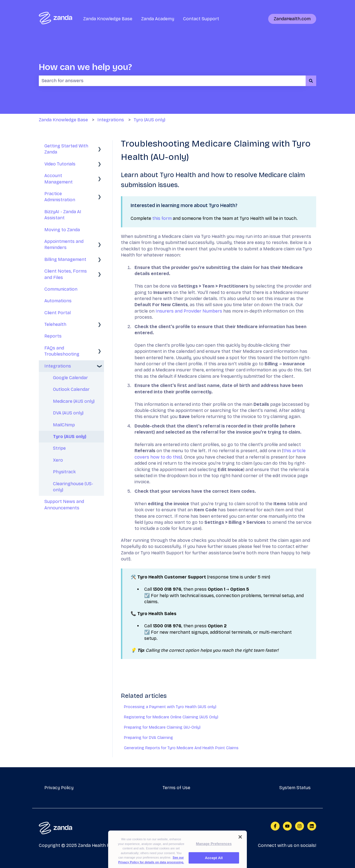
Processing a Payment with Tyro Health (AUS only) (170, 707)
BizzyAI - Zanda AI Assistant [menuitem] (63, 215)
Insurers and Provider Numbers (189, 311)
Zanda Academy (158, 19)
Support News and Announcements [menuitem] (64, 505)
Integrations (111, 120)
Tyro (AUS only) (149, 120)
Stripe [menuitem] (59, 448)
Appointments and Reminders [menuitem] (64, 244)
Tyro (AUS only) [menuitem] (70, 436)
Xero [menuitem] (58, 460)
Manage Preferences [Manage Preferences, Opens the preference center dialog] (214, 848)
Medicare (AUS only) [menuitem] (74, 401)
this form (162, 218)
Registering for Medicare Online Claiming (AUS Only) (171, 717)
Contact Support (201, 19)
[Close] (240, 842)
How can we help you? (85, 67)
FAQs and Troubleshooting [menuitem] (62, 351)
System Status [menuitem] (295, 788)
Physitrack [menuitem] (64, 472)
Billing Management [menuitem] (65, 259)
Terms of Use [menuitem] (176, 788)
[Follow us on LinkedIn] (312, 826)
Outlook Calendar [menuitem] (71, 389)
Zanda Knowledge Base (108, 19)
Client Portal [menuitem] (58, 313)
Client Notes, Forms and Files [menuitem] (66, 274)
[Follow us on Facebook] (275, 826)
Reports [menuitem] (53, 336)
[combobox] (172, 81)
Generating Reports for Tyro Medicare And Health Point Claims (181, 748)
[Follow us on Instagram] (300, 826)
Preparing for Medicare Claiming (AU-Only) (162, 727)
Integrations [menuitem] (58, 366)
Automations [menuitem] (58, 301)
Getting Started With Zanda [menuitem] (66, 149)
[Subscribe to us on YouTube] (287, 826)
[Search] (311, 81)
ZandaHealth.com (292, 19)
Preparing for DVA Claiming (149, 738)
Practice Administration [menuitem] (60, 197)
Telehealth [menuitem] (55, 324)
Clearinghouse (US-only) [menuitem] (73, 487)
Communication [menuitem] (61, 289)
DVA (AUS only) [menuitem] (68, 413)
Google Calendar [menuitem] (70, 378)
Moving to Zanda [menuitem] (62, 230)
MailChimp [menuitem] (64, 425)
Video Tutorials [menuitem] (60, 164)
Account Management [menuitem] (59, 179)
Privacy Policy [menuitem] (59, 788)
